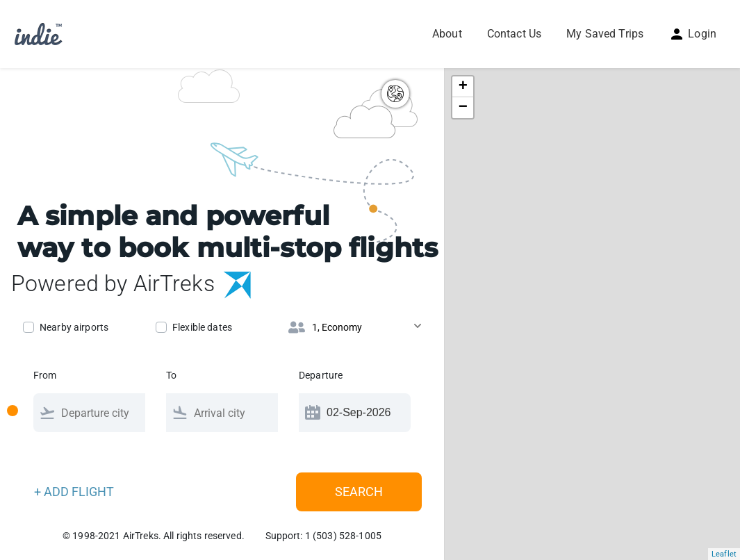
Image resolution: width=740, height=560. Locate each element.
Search (359, 492)
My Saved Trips (605, 34)
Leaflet (724, 554)
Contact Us (514, 34)
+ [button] (463, 87)
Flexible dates (202, 327)
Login (692, 34)
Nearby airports (74, 327)
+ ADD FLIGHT (74, 492)
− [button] (463, 108)
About (447, 34)
